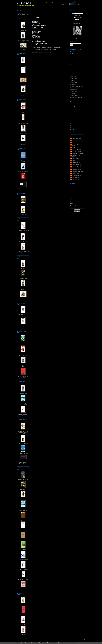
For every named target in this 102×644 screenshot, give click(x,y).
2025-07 (72, 204)
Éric (71, 52)
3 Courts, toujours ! (23, 393)
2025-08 (72, 202)
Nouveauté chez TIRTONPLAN (76, 98)
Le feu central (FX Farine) (77, 164)
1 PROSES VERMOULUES (23, 299)
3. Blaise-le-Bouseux (23, 30)
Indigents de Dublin (23, 550)
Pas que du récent (74, 118)
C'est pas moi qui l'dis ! (78, 52)
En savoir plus (74, 643)
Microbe (72, 112)
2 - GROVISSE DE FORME (23, 453)
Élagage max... (23, 625)
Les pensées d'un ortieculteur (23, 569)
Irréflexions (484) (77, 61)
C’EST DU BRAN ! (37, 14)
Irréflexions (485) (73, 92)
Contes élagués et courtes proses (77, 106)
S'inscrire (77, 15)
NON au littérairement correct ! (23, 499)
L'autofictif (75, 160)
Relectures (72, 126)
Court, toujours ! (24, 3)
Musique (72, 114)
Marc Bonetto (73, 54)
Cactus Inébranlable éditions (78, 140)
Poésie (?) (72, 120)
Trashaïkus (23, 540)
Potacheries (73, 122)
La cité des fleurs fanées (23, 560)
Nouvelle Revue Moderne (77, 175)
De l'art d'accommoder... (23, 589)
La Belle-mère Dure (76, 162)
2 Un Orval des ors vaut (23, 241)
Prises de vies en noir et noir (23, 530)
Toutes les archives (74, 206)
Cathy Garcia (75, 142)
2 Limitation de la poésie (23, 205)
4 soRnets (23, 268)
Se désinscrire (77, 17)
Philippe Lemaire (76, 177)
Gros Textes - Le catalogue (78, 151)
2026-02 (72, 190)
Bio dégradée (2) (73, 84)
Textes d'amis (73, 130)
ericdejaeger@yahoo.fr (77, 23)
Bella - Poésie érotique (77, 138)
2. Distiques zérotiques (23, 84)
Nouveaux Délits (76, 174)
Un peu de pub (73, 132)
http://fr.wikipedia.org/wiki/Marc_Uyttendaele (44, 49)
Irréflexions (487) (73, 79)
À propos (77, 38)
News (71, 116)
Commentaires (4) (53, 52)
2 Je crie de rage (23, 181)
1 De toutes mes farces (23, 215)
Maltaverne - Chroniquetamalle (78, 172)
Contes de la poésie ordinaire (23, 605)
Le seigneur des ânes (23, 520)
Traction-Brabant (76, 179)
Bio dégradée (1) (73, 94)
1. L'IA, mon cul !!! (23, 49)
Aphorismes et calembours (75, 104)
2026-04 (72, 186)
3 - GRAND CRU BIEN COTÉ (23, 444)
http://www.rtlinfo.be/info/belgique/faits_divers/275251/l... (47, 47)
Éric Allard (75, 147)
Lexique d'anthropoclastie (23, 579)
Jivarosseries (23, 634)
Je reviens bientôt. (77, 57)
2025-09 (72, 200)
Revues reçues (73, 128)
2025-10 (72, 198)
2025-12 (72, 194)
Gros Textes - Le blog (77, 149)
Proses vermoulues (74, 124)
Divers (71, 108)
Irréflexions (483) (77, 70)
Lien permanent (46, 52)
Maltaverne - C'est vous (77, 170)
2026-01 (72, 192)
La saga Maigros (23, 489)
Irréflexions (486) (73, 82)
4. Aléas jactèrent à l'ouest (23, 65)
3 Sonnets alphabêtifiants (23, 171)
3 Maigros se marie (23, 278)
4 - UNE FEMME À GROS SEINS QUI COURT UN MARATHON (23, 432)
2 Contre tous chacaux (23, 133)
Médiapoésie (73, 110)
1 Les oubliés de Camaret (23, 189)
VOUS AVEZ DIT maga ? (78, 65)
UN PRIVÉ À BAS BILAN (23, 479)
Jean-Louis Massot (76, 158)
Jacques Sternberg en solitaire (78, 153)
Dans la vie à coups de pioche (23, 615)
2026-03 (72, 188)
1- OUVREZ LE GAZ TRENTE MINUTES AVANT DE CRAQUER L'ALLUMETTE (23, 462)
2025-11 (72, 196)
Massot (72, 59)
